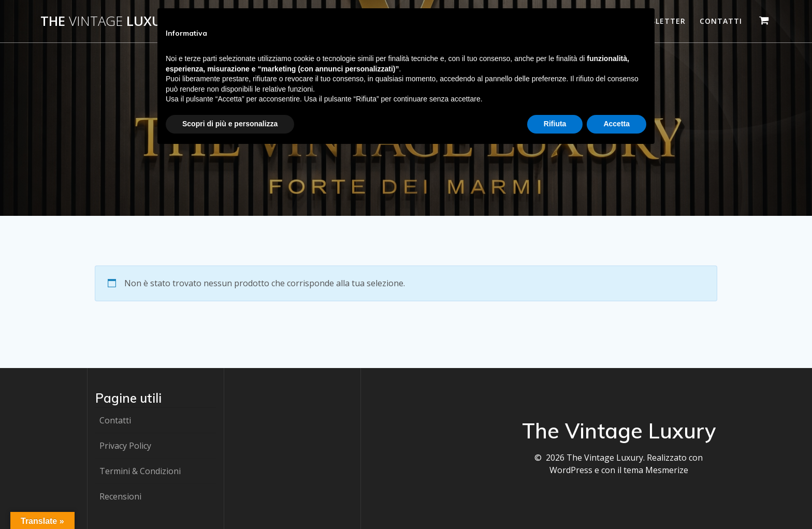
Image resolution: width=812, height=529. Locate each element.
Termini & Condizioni (140, 471)
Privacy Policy (125, 446)
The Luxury (109, 21)
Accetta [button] (617, 124)
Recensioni (120, 496)
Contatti (721, 21)
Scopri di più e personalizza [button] (230, 124)
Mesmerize (667, 470)
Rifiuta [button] (555, 124)
